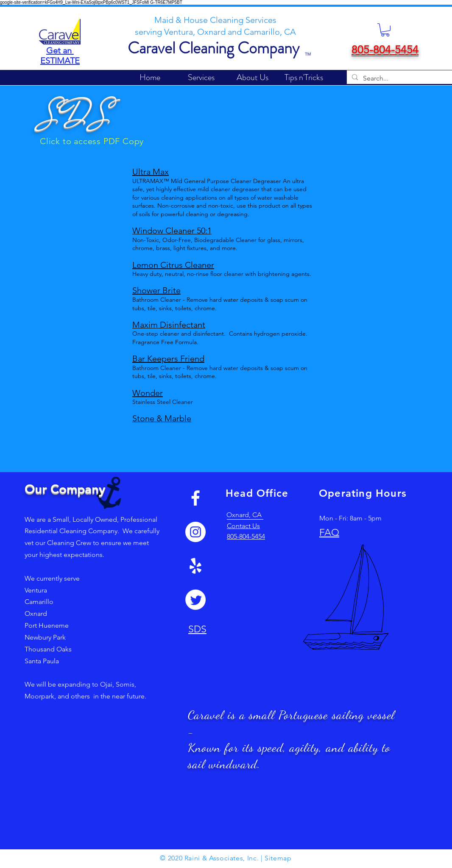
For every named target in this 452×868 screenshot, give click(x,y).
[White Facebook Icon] (195, 498)
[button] (385, 30)
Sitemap (278, 858)
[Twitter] (195, 600)
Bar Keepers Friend (168, 359)
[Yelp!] (195, 566)
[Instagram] (195, 532)
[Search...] (407, 78)
